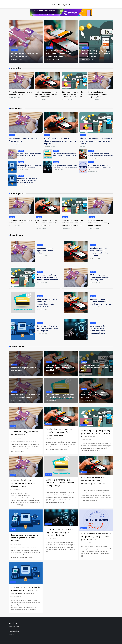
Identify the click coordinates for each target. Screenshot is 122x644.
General (15, 50)
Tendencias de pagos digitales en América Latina (45, 251)
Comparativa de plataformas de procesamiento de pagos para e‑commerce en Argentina (27, 181)
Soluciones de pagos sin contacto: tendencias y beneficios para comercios (100, 302)
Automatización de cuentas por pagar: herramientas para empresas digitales (60, 532)
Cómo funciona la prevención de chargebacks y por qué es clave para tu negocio (100, 167)
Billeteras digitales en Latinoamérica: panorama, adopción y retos (99, 94)
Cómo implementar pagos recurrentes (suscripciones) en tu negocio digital (60, 483)
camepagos (61, 4)
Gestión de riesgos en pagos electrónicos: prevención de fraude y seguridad (59, 53)
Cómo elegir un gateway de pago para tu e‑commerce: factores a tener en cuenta (96, 53)
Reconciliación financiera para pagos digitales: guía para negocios (47, 328)
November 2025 (14, 626)
